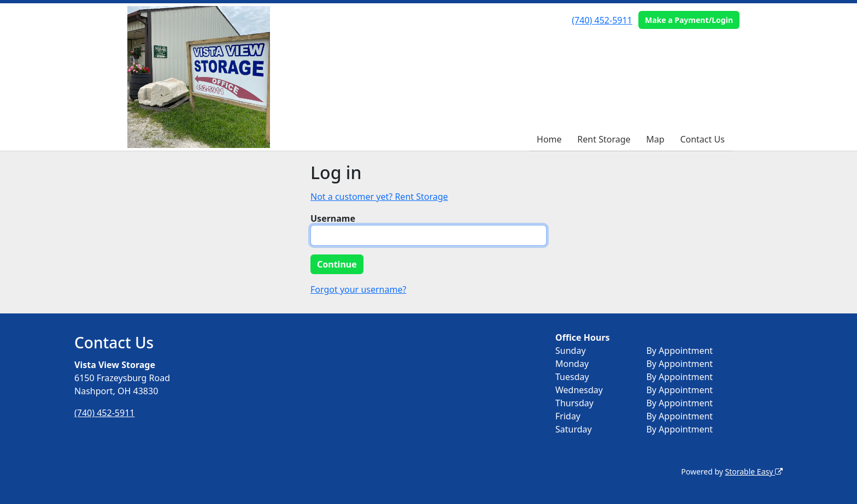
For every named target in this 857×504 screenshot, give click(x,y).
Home (549, 139)
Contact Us (702, 139)
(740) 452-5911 (602, 20)
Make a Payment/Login (689, 20)
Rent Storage (604, 139)
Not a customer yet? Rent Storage (379, 197)
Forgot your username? (358, 289)
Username (333, 218)
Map (655, 139)
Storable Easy (754, 472)
